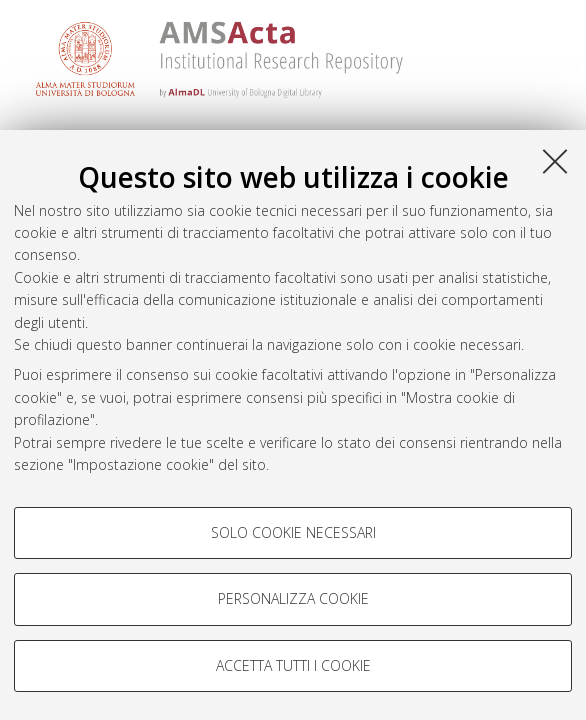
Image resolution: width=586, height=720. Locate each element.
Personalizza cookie (293, 598)
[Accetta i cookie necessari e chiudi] (555, 161)
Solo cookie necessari (293, 532)
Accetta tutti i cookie (293, 665)
